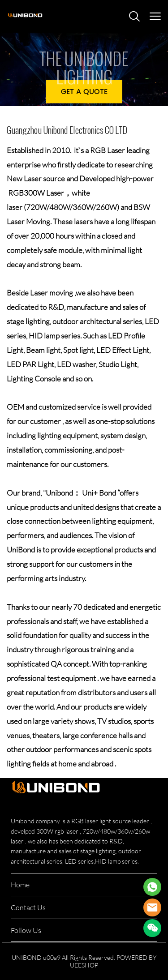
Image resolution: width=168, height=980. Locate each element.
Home (20, 885)
